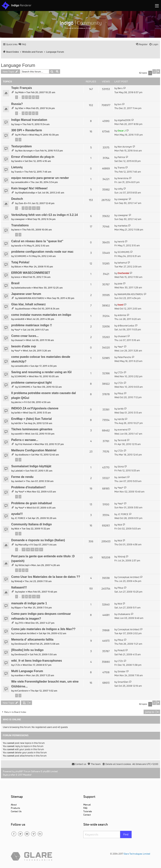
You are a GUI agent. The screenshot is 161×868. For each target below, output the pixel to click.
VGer (21, 108)
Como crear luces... (25, 336)
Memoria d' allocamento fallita (32, 640)
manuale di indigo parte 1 (29, 603)
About (14, 805)
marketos (123, 226)
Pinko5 (121, 650)
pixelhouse (24, 309)
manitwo (19, 675)
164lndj (121, 557)
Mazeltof (27, 775)
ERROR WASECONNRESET (31, 273)
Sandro (18, 161)
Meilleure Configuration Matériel (34, 450)
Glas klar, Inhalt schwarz (28, 304)
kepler (22, 592)
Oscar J (122, 131)
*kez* (17, 330)
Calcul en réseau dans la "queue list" (37, 241)
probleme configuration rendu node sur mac (42, 252)
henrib (18, 246)
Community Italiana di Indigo (31, 524)
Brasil (15, 283)
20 (37, 550)
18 (28, 550)
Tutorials (88, 811)
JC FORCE (20, 518)
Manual (87, 805)
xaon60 (19, 434)
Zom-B (22, 203)
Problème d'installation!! (28, 487)
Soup (17, 124)
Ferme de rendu (22, 477)
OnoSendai (123, 273)
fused (120, 305)
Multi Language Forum (27, 671)
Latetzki (19, 471)
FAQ (85, 808)
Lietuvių (17, 167)
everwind (123, 430)
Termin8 (122, 440)
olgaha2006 (124, 120)
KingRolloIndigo (27, 193)
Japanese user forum (26, 294)
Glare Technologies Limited (137, 854)
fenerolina (123, 178)
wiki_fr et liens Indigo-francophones (37, 661)
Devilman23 (21, 644)
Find (126, 834)
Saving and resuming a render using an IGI (41, 372)
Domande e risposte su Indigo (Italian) (38, 540)
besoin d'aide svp (24, 346)
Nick (17, 529)
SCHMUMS (20, 256)
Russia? (17, 104)
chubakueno (124, 614)
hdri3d (18, 423)
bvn (120, 104)
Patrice (121, 157)
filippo (18, 608)
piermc (18, 402)
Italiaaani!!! (19, 587)
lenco (17, 277)
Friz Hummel (25, 444)
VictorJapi (24, 565)
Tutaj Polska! (20, 262)
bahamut (122, 263)
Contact (87, 815)
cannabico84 (21, 182)
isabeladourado (23, 288)
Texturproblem (22, 146)
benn (17, 230)
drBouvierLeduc (126, 326)
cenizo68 (19, 319)
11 (38, 208)
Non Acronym (26, 151)
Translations (20, 225)
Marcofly (23, 545)
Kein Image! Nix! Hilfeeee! (29, 188)
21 (41, 550)
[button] (158, 72)
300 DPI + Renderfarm (27, 130)
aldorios (122, 315)
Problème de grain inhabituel (32, 503)
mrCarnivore (21, 691)
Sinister (122, 671)
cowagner (123, 199)
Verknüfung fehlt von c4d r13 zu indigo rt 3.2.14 (44, 215)
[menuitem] (22, 44)
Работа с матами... (25, 440)
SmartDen (123, 682)
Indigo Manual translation (29, 120)
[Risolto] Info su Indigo (27, 650)
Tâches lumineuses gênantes (32, 429)
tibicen (18, 267)
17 (24, 550)
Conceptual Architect (129, 577)
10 (37, 97)
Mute (21, 92)
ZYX (21, 623)
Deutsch (17, 199)
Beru (120, 88)
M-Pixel (23, 135)
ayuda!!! (17, 514)
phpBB (19, 771)
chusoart (19, 340)
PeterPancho (124, 357)
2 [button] (154, 72)
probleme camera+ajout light (31, 383)
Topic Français (22, 88)
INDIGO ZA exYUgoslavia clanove (35, 408)
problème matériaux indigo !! (32, 325)
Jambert (19, 481)
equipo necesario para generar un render (40, 178)
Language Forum (18, 65)
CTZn (120, 372)
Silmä (121, 467)
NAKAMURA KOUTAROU (31, 298)
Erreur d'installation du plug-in (33, 157)
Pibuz (120, 393)
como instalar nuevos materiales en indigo (41, 315)
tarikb (18, 413)
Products (15, 808)
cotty (120, 189)
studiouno (23, 455)
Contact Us (16, 811)
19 (32, 550)
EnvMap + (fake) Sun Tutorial (32, 419)
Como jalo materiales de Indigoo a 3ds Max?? (43, 629)
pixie (120, 284)
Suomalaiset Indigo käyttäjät (31, 466)
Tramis (18, 172)
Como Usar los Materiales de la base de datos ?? (46, 577)
